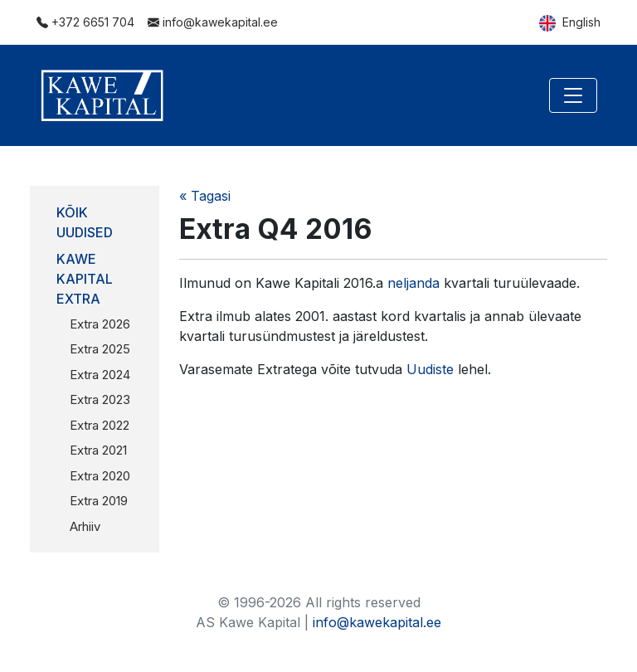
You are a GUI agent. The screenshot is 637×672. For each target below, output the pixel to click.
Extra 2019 (99, 501)
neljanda (413, 283)
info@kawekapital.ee (213, 22)
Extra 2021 (98, 450)
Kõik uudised (85, 222)
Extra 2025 (100, 349)
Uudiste (430, 369)
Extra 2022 (100, 425)
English (570, 23)
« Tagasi (205, 196)
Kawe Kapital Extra (85, 279)
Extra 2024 (100, 375)
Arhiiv (85, 526)
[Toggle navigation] (573, 95)
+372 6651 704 (85, 22)
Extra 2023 (100, 399)
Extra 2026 (100, 324)
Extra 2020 (100, 476)
